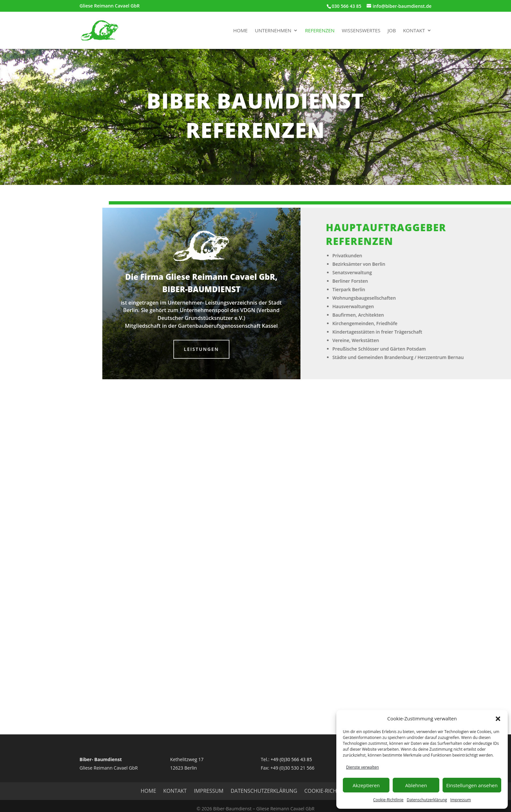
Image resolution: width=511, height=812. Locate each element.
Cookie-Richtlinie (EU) (334, 791)
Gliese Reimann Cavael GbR (109, 6)
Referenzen (320, 31)
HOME (149, 791)
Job (392, 31)
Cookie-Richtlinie (388, 800)
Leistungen (201, 349)
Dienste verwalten (363, 767)
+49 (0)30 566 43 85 (291, 759)
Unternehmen (273, 31)
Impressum (461, 800)
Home (240, 31)
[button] (498, 719)
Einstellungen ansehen (472, 785)
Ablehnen (416, 785)
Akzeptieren (366, 785)
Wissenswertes (361, 31)
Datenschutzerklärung (427, 800)
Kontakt (414, 31)
